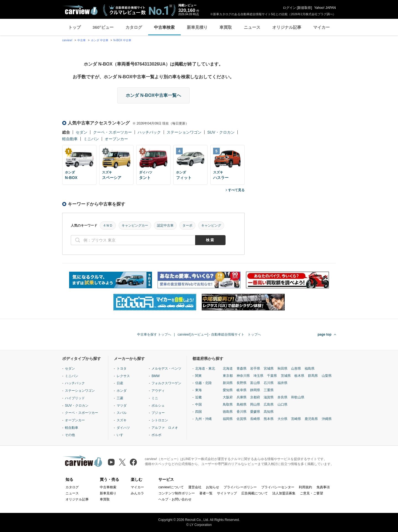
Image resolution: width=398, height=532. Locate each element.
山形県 (296, 368)
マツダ (122, 406)
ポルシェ (158, 406)
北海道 (228, 368)
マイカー (321, 27)
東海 (198, 390)
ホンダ (122, 391)
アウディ (158, 391)
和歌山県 (298, 397)
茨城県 (286, 376)
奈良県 (282, 397)
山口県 (282, 404)
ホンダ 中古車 (100, 40)
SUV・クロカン (221, 132)
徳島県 (228, 412)
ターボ (187, 225)
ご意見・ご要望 (311, 493)
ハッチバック (149, 132)
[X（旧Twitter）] (122, 462)
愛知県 (228, 390)
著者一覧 (206, 493)
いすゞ (122, 435)
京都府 (255, 397)
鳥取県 (228, 404)
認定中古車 (165, 225)
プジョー (158, 413)
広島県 (269, 404)
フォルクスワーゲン (166, 383)
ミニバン (91, 139)
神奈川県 (243, 376)
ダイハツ (123, 428)
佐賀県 (242, 419)
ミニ (155, 398)
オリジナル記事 (287, 27)
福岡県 (228, 419)
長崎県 (255, 419)
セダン (82, 132)
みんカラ (137, 493)
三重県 (269, 390)
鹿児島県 (311, 419)
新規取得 (304, 8)
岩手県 (255, 368)
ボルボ (156, 435)
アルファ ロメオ (165, 428)
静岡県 (255, 390)
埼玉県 (258, 376)
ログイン (289, 8)
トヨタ (122, 368)
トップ (74, 27)
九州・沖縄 (203, 419)
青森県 (242, 368)
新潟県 (228, 383)
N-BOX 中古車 (122, 40)
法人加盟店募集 (284, 493)
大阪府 (228, 397)
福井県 (282, 383)
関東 (198, 376)
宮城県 (269, 368)
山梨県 (327, 376)
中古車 (82, 40)
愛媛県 (255, 412)
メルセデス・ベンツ (166, 368)
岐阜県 (242, 390)
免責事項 (323, 487)
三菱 (120, 398)
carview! (67, 40)
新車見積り (197, 27)
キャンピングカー (135, 225)
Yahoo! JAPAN (325, 8)
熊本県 (269, 419)
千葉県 (272, 376)
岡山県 (255, 404)
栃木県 (299, 376)
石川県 (269, 383)
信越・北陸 (203, 383)
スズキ (122, 420)
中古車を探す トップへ (154, 334)
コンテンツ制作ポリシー (177, 493)
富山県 (255, 383)
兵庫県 (242, 397)
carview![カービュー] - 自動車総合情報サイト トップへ (219, 334)
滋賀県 (269, 397)
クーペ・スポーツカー (112, 132)
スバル (122, 413)
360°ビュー (103, 27)
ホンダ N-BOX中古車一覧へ (153, 95)
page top (324, 334)
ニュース (252, 27)
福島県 (310, 368)
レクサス (123, 376)
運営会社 (195, 487)
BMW (155, 376)
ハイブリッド (75, 398)
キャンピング (211, 225)
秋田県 (282, 368)
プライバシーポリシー (240, 487)
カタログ (134, 27)
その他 (70, 435)
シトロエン (160, 420)
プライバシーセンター (278, 487)
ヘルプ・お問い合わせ (175, 499)
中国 (198, 404)
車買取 (226, 27)
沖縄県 (327, 419)
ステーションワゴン (184, 132)
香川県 (242, 412)
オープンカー (116, 139)
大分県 (282, 419)
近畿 (198, 397)
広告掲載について (255, 493)
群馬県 (313, 376)
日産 (120, 383)
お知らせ (213, 487)
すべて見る (236, 190)
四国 (198, 412)
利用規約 (305, 487)
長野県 (242, 383)
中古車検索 (164, 27)
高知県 (269, 412)
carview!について (171, 487)
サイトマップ (227, 493)
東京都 (228, 376)
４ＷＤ (108, 225)
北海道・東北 (205, 368)
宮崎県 (296, 419)
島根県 (242, 404)
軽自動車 (70, 139)
